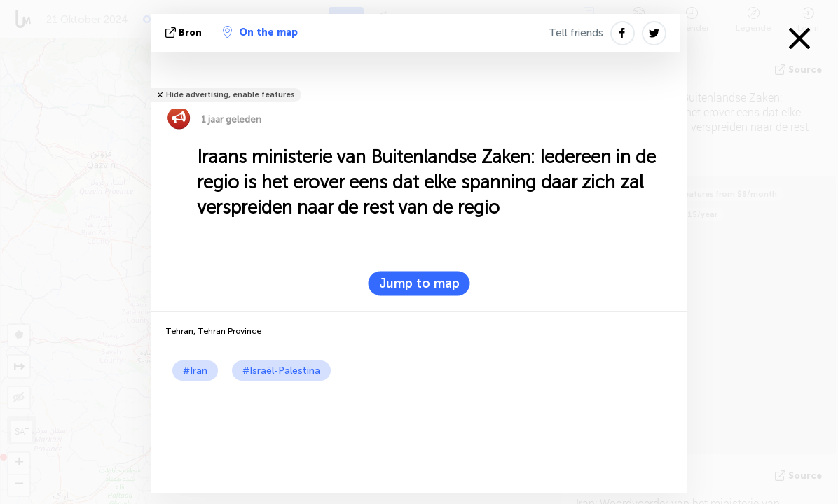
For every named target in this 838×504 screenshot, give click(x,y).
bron (185, 33)
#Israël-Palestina (281, 371)
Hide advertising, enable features (230, 95)
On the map (260, 32)
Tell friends (576, 33)
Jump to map (419, 283)
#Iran (195, 371)
